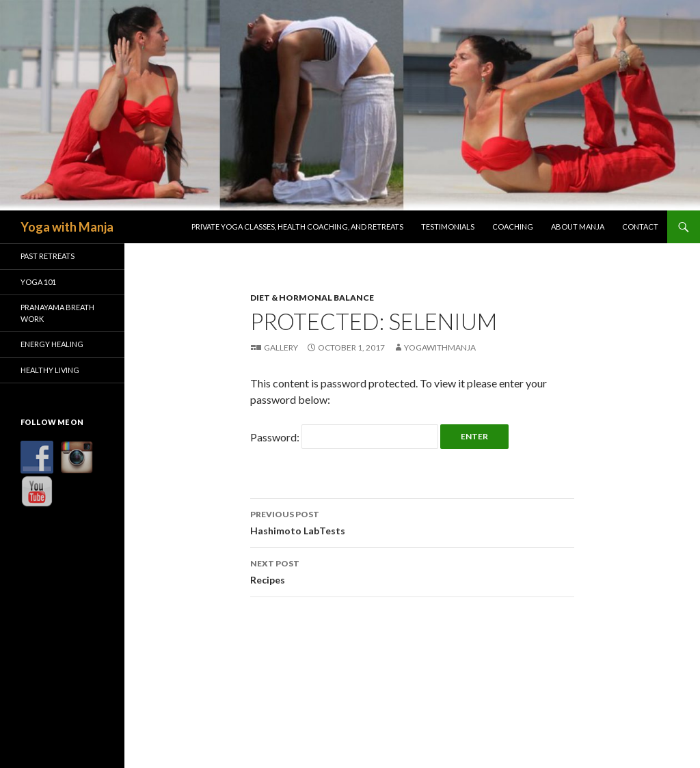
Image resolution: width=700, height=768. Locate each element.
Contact (640, 227)
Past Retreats (48, 256)
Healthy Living (50, 370)
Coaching (513, 227)
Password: (344, 437)
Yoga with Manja (67, 227)
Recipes (412, 571)
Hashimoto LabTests (412, 521)
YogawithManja (440, 347)
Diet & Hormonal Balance (312, 298)
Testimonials (448, 227)
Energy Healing (52, 344)
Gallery (281, 347)
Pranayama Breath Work (57, 313)
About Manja (578, 227)
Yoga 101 (38, 282)
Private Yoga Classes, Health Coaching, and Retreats (297, 227)
